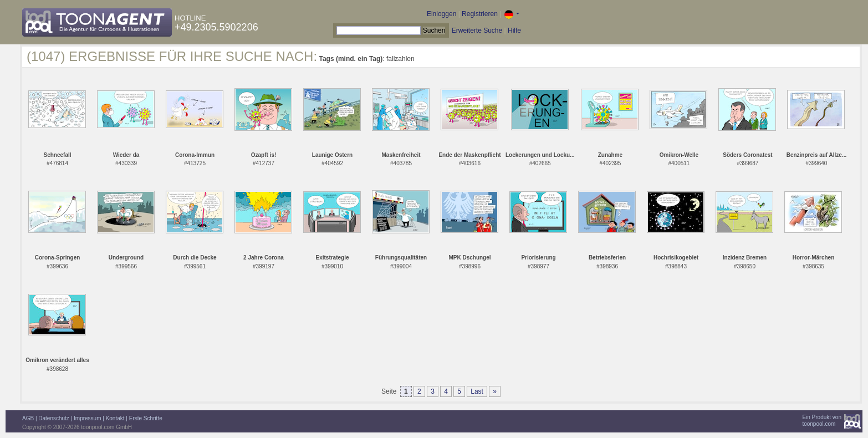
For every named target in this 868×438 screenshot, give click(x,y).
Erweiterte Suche (477, 30)
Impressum (87, 418)
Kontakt (115, 418)
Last (477, 391)
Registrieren (480, 14)
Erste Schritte (146, 418)
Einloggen (441, 14)
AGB (28, 418)
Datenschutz (54, 418)
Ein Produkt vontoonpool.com (822, 421)
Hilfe (514, 30)
